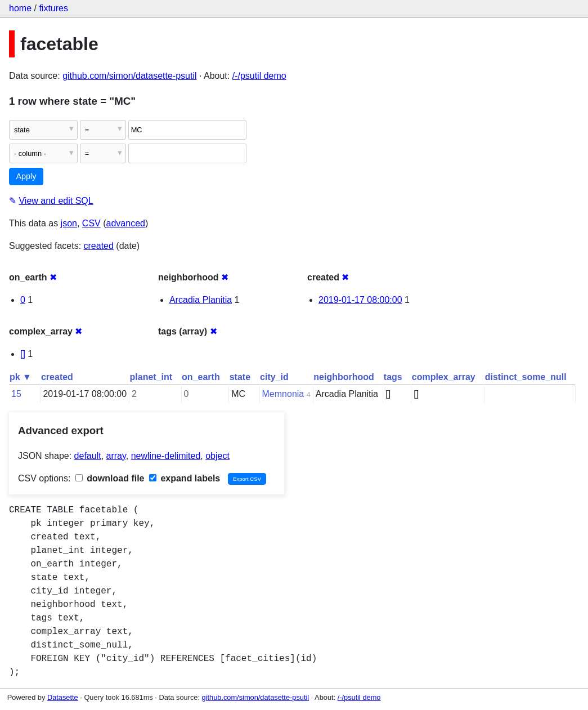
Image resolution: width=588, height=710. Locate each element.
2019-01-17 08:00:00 (360, 300)
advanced (126, 223)
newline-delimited (166, 456)
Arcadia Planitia (201, 300)
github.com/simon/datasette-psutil (129, 76)
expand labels (185, 478)
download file (110, 478)
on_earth (201, 377)
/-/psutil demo (259, 76)
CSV (91, 223)
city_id (274, 377)
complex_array (444, 377)
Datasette (63, 697)
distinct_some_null (526, 377)
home (20, 8)
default (88, 456)
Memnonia (283, 394)
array (116, 456)
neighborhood (344, 377)
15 (16, 394)
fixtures (53, 8)
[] (23, 354)
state (240, 377)
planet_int (151, 377)
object (217, 456)
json (69, 223)
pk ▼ (21, 377)
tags (393, 377)
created (99, 246)
